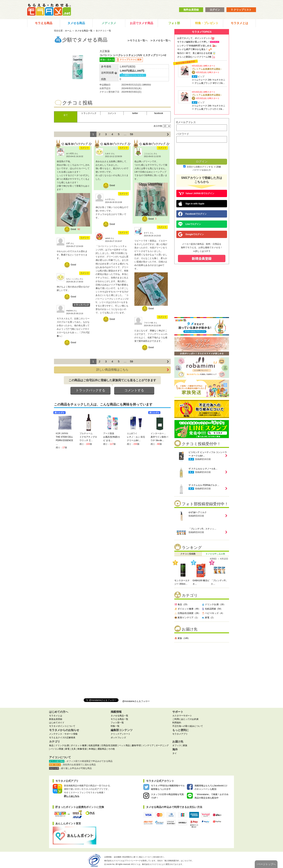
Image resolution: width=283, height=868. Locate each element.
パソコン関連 (57, 749)
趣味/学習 (136, 745)
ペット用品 (124, 745)
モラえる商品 (44, 23)
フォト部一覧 (117, 723)
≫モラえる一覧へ (137, 40)
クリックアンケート (121, 734)
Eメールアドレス (186, 122)
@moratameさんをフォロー (136, 701)
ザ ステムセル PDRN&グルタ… (204, 485)
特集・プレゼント (207, 23)
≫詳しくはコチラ (202, 251)
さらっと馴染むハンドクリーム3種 (194, 57)
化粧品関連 (94, 745)
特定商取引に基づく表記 (133, 857)
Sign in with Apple (191, 204)
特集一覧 (115, 726)
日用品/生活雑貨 (109, 745)
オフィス (177, 745)
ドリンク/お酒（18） (214, 604)
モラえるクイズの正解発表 (62, 738)
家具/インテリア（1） (187, 618)
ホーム (68, 31)
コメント (112, 113)
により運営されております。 (163, 864)
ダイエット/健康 (79, 745)
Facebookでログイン (192, 214)
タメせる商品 (76, 23)
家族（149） (182, 638)
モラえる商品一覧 (119, 719)
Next (85, 210)
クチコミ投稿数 (188, 554)
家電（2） (208, 618)
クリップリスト (241, 10)
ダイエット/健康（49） (187, 609)
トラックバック (89, 113)
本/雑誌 (92, 749)
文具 (73, 749)
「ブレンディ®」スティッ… (202, 529)
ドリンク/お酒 (62, 745)
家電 (67, 749)
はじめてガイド (57, 723)
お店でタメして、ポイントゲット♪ (194, 38)
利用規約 (177, 723)
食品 (51, 745)
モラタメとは (239, 23)
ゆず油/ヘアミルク (198, 512)
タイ (175, 753)
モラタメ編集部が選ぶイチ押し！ (194, 42)
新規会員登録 (56, 719)
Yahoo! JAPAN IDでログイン (196, 193)
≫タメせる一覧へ (160, 40)
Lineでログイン (190, 224)
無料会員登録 (191, 10)
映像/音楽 (82, 749)
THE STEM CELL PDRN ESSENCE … (64, 440)
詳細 (219, 167)
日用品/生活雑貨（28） (187, 613)
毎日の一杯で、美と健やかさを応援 (195, 53)
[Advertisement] (202, 669)
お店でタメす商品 (141, 23)
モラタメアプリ (180, 734)
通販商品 (102, 749)
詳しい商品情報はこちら (133, 370)
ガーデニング (162, 745)
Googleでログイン (191, 234)
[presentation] (202, 151)
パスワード (183, 134)
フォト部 (174, 23)
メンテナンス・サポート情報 (63, 734)
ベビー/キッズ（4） (213, 613)
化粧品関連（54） (212, 609)
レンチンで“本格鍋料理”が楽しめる (194, 46)
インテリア (148, 745)
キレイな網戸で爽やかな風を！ (193, 49)
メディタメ (109, 23)
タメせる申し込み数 (215, 554)
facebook (159, 113)
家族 (185, 745)
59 (132, 134)
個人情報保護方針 (172, 861)
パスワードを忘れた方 (202, 170)
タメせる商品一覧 (84, 31)
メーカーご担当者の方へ (154, 857)
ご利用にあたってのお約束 (185, 719)
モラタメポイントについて (62, 726)
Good (73, 229)
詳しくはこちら (72, 796)
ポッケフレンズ (118, 738)
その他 (111, 749)
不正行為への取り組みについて (188, 726)
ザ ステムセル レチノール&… (203, 469)
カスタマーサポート (182, 716)
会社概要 (117, 857)
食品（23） (182, 604)
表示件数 (158, 126)
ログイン (215, 10)
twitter (135, 113)
